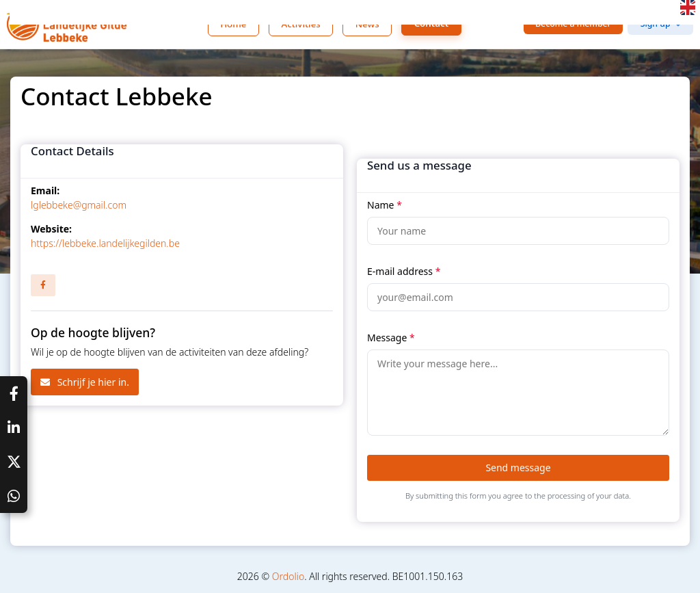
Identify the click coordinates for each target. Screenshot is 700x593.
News (367, 24)
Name (385, 205)
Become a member (573, 24)
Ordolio (288, 576)
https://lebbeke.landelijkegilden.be (105, 243)
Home (233, 24)
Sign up (656, 24)
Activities (300, 24)
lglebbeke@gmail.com (79, 205)
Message (391, 338)
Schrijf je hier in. (85, 382)
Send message (518, 467)
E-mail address (404, 271)
